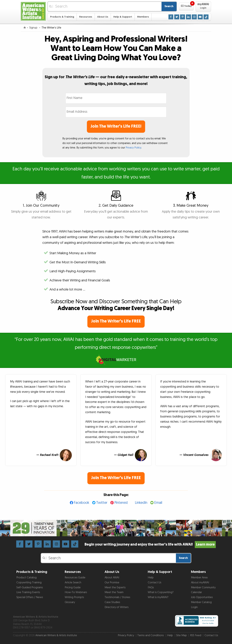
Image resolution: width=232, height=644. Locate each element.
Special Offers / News (30, 597)
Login (194, 607)
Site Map (182, 635)
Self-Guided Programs (30, 587)
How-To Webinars (76, 592)
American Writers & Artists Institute (56, 635)
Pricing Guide (73, 587)
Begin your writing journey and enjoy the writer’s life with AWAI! (150, 544)
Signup (34, 28)
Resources (86, 17)
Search (169, 6)
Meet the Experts (115, 587)
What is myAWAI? (158, 597)
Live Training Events (28, 592)
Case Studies (112, 602)
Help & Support (123, 17)
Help (151, 578)
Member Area (199, 578)
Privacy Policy (133, 148)
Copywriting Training (29, 583)
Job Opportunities (202, 597)
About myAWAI (200, 583)
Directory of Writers (117, 607)
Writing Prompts (74, 597)
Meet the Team (114, 592)
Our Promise (112, 583)
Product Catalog (26, 578)
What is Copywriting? (161, 592)
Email (158, 503)
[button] (186, 6)
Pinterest (121, 503)
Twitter (102, 503)
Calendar (196, 592)
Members (143, 17)
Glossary (70, 602)
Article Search (73, 583)
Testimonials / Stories (117, 597)
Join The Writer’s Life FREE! (116, 126)
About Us (103, 17)
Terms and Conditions (151, 635)
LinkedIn (141, 503)
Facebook (81, 503)
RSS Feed (196, 635)
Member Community (203, 587)
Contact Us (155, 583)
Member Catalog (201, 602)
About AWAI (112, 578)
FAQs (151, 587)
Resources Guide (75, 578)
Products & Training (62, 17)
